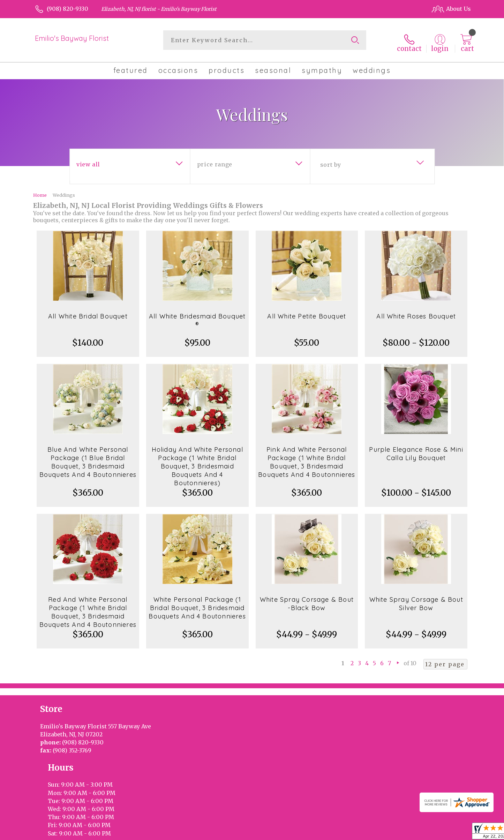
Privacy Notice (354, 825)
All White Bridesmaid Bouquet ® (197, 317)
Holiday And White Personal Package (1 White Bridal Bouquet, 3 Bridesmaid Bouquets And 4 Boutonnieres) (197, 462)
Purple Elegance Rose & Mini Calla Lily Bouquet (416, 450)
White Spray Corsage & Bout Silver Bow (416, 600)
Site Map (452, 825)
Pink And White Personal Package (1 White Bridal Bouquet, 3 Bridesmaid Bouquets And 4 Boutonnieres (307, 458)
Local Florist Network (406, 825)
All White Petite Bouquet (307, 312)
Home (40, 191)
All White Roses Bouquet (416, 312)
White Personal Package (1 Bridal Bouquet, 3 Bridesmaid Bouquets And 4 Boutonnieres (197, 604)
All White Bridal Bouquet (88, 312)
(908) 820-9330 (67, 9)
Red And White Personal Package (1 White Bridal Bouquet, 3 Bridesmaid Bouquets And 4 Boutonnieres (88, 608)
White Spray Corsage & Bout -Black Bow (307, 600)
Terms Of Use (311, 825)
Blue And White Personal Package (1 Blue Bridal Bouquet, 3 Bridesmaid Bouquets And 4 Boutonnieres (88, 458)
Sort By (330, 161)
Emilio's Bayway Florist (72, 38)
